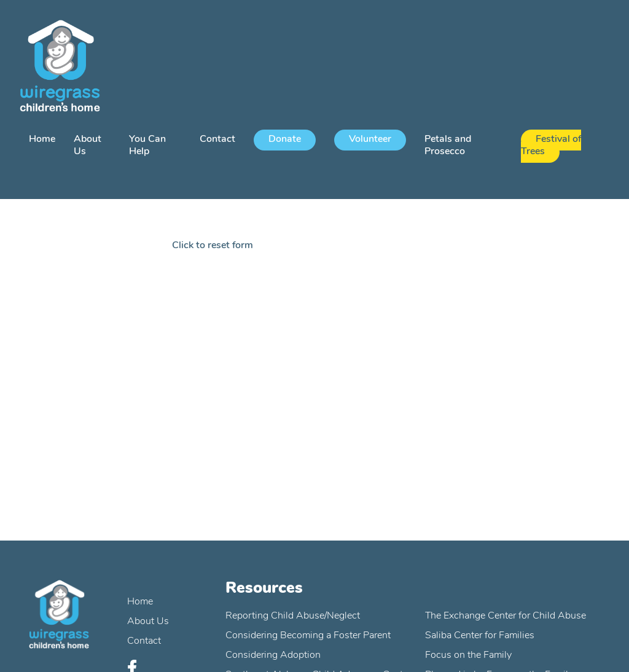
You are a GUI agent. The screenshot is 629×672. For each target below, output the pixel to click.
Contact (217, 139)
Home (42, 139)
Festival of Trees (551, 146)
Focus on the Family (468, 655)
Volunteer (370, 139)
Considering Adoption (273, 655)
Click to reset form (213, 246)
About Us (148, 622)
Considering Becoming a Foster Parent (308, 636)
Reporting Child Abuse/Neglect (293, 616)
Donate (285, 139)
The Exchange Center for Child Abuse (506, 616)
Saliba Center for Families (480, 636)
